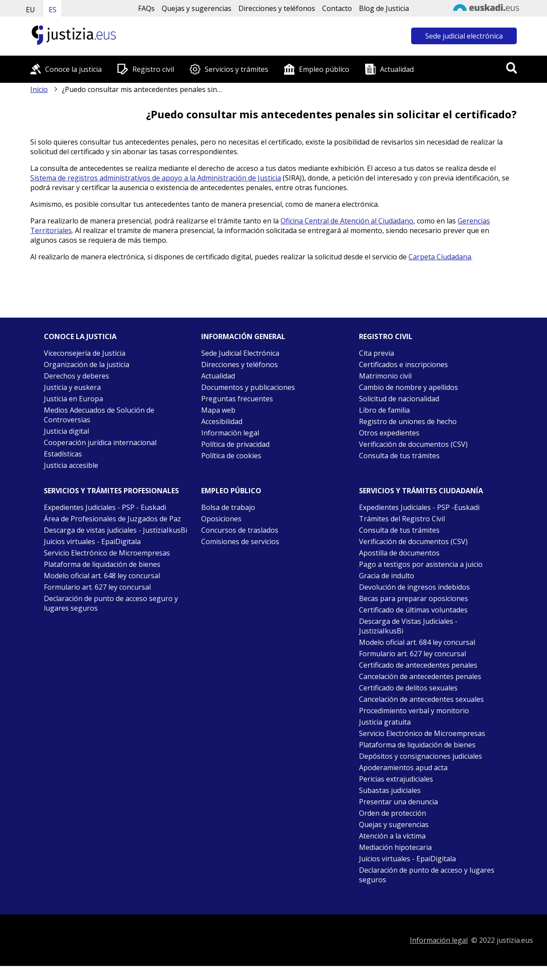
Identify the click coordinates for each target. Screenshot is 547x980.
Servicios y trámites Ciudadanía (421, 491)
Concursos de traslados (240, 530)
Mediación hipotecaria (395, 847)
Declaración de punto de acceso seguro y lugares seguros (111, 603)
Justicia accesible (71, 465)
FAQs (146, 8)
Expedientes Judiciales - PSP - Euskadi (105, 507)
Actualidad (397, 69)
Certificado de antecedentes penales (418, 665)
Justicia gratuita (385, 722)
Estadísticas (63, 454)
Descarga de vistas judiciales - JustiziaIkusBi (115, 530)
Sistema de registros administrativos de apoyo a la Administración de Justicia (156, 178)
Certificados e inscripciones (403, 364)
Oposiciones (221, 519)
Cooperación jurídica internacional (100, 442)
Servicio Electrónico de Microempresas (107, 553)
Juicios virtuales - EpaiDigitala (92, 541)
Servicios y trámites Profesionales (111, 491)
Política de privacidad (235, 444)
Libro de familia (384, 410)
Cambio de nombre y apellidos (408, 387)
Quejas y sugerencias (197, 8)
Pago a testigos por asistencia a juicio (421, 564)
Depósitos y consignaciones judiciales (421, 756)
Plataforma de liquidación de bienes (102, 564)
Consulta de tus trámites (399, 456)
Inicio (39, 89)
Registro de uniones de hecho (408, 421)
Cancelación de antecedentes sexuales (421, 699)
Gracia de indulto (387, 576)
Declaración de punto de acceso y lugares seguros (427, 875)
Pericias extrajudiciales (396, 779)
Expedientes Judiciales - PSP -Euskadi (419, 507)
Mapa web (218, 410)
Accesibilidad (222, 421)
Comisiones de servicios (240, 541)
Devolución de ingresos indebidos (414, 587)
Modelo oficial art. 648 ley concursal (102, 576)
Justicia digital (66, 431)
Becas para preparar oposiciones (414, 598)
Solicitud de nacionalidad (399, 399)
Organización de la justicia (87, 364)
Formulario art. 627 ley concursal (97, 587)
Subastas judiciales (390, 790)
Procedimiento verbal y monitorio (414, 711)
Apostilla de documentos (399, 553)
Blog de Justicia (384, 8)
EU (30, 10)
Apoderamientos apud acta (403, 768)
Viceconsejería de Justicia (85, 353)
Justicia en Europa (73, 399)
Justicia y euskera (72, 387)
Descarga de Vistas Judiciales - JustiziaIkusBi (408, 626)
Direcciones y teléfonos (277, 8)
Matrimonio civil (385, 376)
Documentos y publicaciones (248, 387)
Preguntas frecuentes (237, 399)
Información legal (230, 433)
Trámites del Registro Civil (402, 519)
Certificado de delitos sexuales (408, 688)
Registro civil (153, 69)
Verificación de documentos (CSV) (413, 444)
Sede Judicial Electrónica (240, 353)
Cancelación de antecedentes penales (420, 676)
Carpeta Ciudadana (440, 257)
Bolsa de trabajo (228, 507)
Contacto (337, 8)
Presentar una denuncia (398, 802)
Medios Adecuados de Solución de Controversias (99, 415)
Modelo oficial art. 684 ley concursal (417, 642)
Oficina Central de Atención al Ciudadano (347, 221)
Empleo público (324, 69)
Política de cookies (231, 456)
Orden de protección (392, 813)
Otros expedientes (389, 433)
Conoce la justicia (73, 69)
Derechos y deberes (76, 376)
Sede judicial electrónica (464, 36)
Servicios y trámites (236, 69)
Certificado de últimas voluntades (413, 610)
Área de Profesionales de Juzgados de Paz (112, 519)
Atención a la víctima (392, 836)
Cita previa (377, 353)
